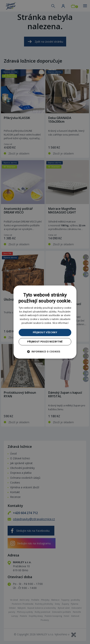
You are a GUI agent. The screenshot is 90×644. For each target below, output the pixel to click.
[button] (45, 351)
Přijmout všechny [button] (45, 332)
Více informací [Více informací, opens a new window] (60, 323)
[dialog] (45, 322)
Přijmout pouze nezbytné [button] (45, 342)
